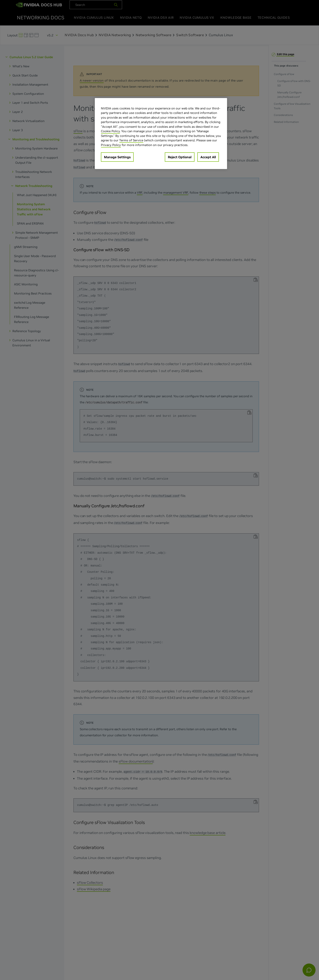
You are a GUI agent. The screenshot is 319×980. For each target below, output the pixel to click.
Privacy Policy (111, 145)
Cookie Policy (110, 131)
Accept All (208, 157)
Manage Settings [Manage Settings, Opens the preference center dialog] (117, 157)
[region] (161, 134)
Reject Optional (180, 157)
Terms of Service (131, 140)
